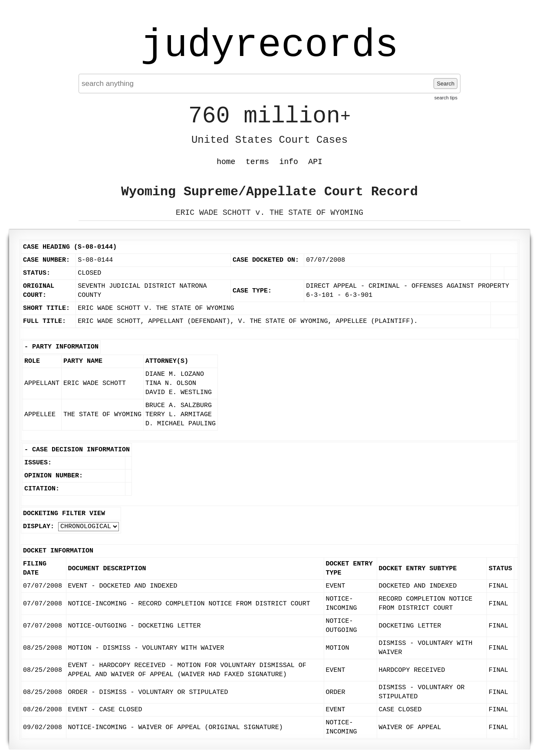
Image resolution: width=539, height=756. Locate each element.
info (289, 162)
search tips (446, 98)
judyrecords (269, 46)
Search (445, 84)
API (315, 162)
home (226, 162)
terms (257, 162)
